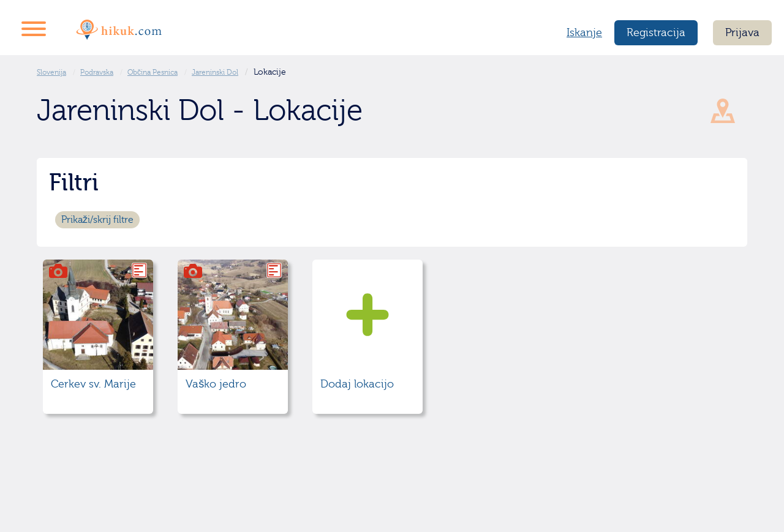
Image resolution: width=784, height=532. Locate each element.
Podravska (97, 72)
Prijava (742, 33)
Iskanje (584, 33)
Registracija (656, 33)
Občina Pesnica (153, 72)
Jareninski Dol (215, 72)
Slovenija (51, 72)
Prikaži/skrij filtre (97, 220)
